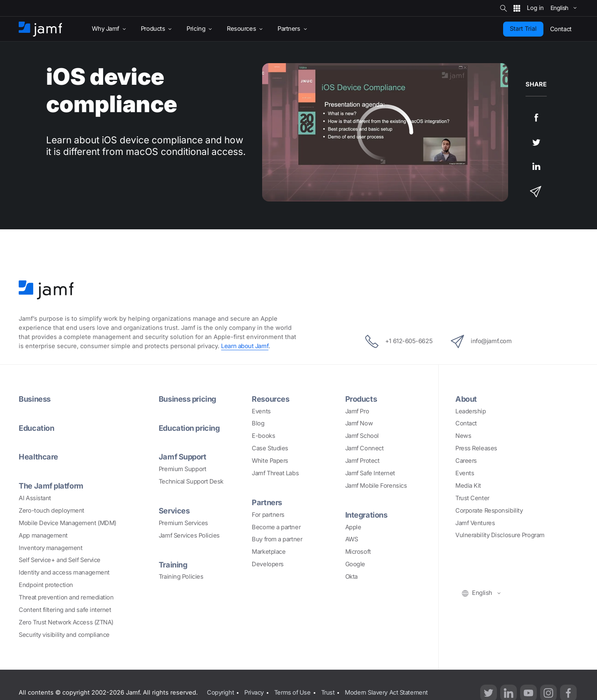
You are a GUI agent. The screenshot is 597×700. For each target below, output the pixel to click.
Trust (328, 693)
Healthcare (38, 457)
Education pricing (189, 428)
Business (34, 399)
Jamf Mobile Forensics (376, 486)
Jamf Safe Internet (370, 473)
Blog (258, 423)
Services (174, 511)
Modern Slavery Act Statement (386, 693)
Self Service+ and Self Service (60, 560)
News (463, 436)
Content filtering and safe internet (65, 610)
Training (173, 565)
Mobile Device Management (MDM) (68, 523)
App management (43, 535)
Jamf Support (183, 457)
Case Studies (270, 448)
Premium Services (183, 523)
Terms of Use (292, 693)
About (466, 399)
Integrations (366, 515)
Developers (268, 564)
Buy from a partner (277, 539)
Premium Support (182, 469)
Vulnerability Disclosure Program (500, 535)
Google (355, 564)
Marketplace (269, 552)
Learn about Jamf (245, 346)
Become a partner (276, 527)
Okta (351, 577)
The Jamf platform (51, 486)
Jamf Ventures (475, 523)
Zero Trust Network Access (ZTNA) (66, 622)
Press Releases (476, 448)
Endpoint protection (46, 585)
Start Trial (523, 29)
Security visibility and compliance (64, 635)
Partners (267, 502)
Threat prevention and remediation (66, 597)
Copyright (220, 693)
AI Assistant (35, 498)
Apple (353, 527)
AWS (352, 539)
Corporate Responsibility (489, 511)
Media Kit (468, 486)
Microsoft (358, 552)
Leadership (471, 411)
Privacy (254, 693)
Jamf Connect (365, 448)
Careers (466, 461)
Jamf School (362, 436)
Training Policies (181, 577)
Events (261, 411)
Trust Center (472, 498)
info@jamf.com (481, 341)
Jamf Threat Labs (275, 473)
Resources (270, 399)
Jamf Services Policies (189, 535)
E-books (263, 436)
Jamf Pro (357, 411)
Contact (466, 423)
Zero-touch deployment (52, 511)
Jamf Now (359, 423)
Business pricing (187, 399)
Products (361, 399)
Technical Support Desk (191, 481)
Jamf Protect (362, 461)
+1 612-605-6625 (399, 341)
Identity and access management (64, 572)
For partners (268, 515)
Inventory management (50, 548)
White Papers (270, 461)
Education (36, 428)
